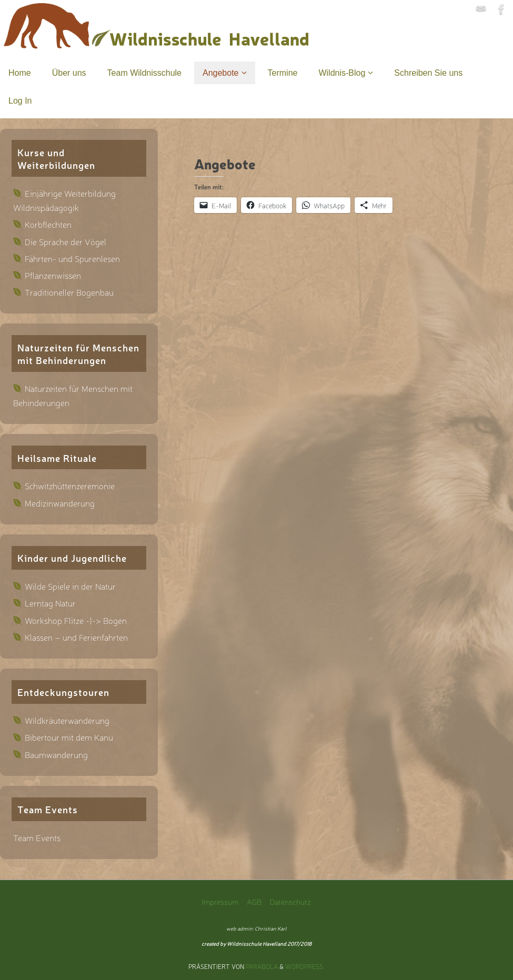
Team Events (37, 837)
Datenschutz (290, 901)
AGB (254, 901)
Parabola (262, 966)
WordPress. (305, 966)
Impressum (220, 901)
